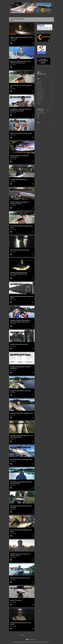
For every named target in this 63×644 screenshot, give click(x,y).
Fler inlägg (22, 635)
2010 (38, 114)
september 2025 (41, 97)
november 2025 (41, 93)
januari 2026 (40, 88)
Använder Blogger (32, 639)
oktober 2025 (40, 95)
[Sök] (53, 4)
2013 (38, 118)
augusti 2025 (40, 100)
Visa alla (12, 21)
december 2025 (41, 90)
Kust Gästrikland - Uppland (43, 110)
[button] (33, 43)
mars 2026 (39, 86)
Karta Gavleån (40, 112)
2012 (38, 117)
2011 (38, 115)
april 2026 (39, 83)
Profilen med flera (41, 113)
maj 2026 (39, 81)
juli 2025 (39, 102)
